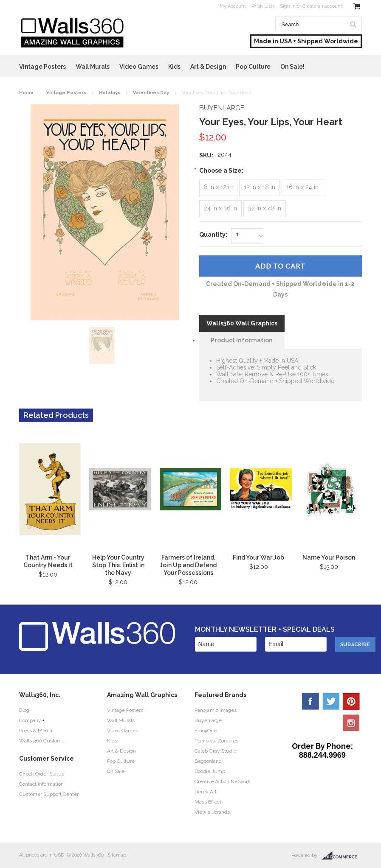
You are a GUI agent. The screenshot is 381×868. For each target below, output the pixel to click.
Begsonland (208, 761)
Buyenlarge (208, 720)
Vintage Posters (42, 67)
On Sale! (292, 67)
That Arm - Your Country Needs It (48, 561)
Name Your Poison (329, 557)
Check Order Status (42, 774)
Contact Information (41, 784)
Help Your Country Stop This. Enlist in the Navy (118, 565)
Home (26, 93)
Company (30, 720)
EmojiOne (206, 731)
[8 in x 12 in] (218, 188)
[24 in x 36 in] (220, 209)
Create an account (322, 6)
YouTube (351, 722)
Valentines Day (151, 93)
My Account (233, 6)
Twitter (331, 701)
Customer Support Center (49, 794)
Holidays (110, 93)
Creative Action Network (223, 781)
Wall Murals (93, 67)
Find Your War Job (258, 557)
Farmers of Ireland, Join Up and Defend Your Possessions (188, 565)
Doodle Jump (210, 771)
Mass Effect (208, 802)
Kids (174, 67)
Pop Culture (253, 67)
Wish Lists (263, 6)
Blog (24, 710)
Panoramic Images (216, 710)
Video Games (139, 67)
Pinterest (351, 701)
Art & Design (208, 67)
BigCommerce (342, 856)
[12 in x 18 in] (260, 188)
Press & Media (36, 731)
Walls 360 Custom (40, 741)
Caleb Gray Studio (215, 751)
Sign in (288, 6)
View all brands (212, 812)
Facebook (310, 701)
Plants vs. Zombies (216, 741)
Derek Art (206, 792)
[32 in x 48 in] (265, 209)
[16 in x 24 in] (302, 188)
